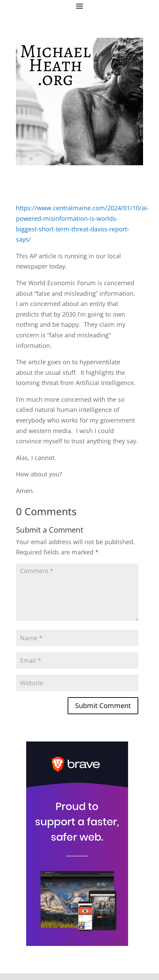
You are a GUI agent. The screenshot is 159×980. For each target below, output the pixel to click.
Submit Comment (103, 706)
